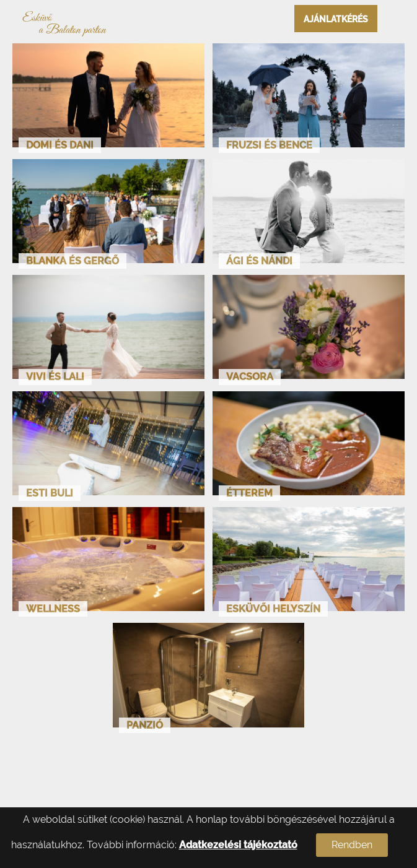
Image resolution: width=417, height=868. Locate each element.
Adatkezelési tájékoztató (238, 845)
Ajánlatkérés (336, 19)
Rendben (352, 845)
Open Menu (397, 19)
